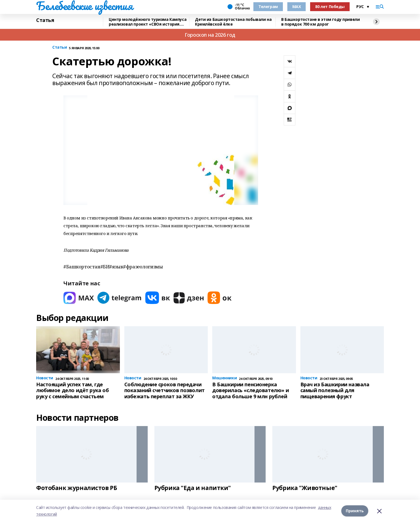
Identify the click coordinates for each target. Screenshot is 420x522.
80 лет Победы (330, 7)
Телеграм (268, 7)
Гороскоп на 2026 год (210, 35)
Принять (355, 511)
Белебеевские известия (84, 6)
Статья (45, 20)
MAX (297, 7)
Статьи (60, 47)
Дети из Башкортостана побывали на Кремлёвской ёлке (233, 22)
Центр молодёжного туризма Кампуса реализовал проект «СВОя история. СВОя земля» (148, 22)
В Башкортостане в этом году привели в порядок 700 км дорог (320, 22)
